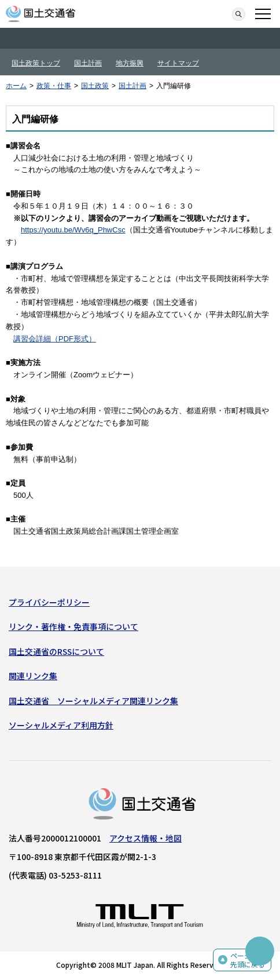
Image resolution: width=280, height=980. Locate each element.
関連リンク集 (33, 676)
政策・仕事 (54, 86)
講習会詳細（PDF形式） (55, 339)
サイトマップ (178, 63)
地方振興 (130, 63)
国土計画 (88, 63)
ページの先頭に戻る (248, 960)
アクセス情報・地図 (145, 838)
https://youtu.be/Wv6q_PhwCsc (73, 230)
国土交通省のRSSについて (56, 651)
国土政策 (95, 86)
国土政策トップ (36, 63)
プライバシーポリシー (49, 602)
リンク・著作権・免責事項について (73, 626)
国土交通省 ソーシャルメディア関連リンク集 (93, 701)
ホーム (16, 86)
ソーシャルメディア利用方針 (61, 725)
